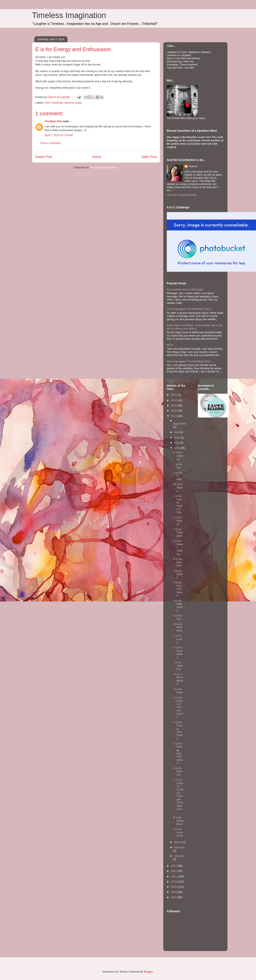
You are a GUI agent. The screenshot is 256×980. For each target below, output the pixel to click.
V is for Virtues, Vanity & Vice (178, 504)
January (179, 856)
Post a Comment (51, 143)
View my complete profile (182, 195)
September (180, 424)
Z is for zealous (178, 456)
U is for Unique (178, 521)
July (177, 432)
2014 (174, 416)
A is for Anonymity (178, 832)
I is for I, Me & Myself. (178, 679)
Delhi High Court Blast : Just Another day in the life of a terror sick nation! (195, 327)
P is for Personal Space (178, 589)
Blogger (148, 972)
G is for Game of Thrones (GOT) (178, 707)
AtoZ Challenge (54, 103)
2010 (174, 882)
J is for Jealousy (178, 666)
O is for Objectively (178, 606)
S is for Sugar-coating (178, 547)
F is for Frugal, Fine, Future (178, 730)
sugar (79, 103)
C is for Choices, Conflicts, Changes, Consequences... (178, 796)
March (178, 842)
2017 (174, 400)
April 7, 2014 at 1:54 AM (59, 135)
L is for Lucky (178, 639)
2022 (174, 395)
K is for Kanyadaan (178, 652)
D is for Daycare (178, 771)
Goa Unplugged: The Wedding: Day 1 (189, 361)
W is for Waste (178, 488)
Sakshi (193, 166)
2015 (174, 411)
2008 (174, 892)
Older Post (149, 157)
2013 (174, 866)
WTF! (170, 345)
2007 (174, 897)
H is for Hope (178, 691)
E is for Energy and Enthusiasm (178, 753)
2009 (174, 887)
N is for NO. (178, 617)
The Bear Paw (53, 121)
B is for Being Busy (178, 821)
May (177, 443)
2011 (174, 876)
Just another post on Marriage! (185, 289)
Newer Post (44, 157)
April (177, 448)
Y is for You (178, 466)
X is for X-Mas (178, 476)
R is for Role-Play (178, 562)
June (177, 437)
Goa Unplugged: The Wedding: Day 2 (189, 309)
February (179, 847)
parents (69, 103)
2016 (174, 405)
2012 (174, 871)
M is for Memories (178, 627)
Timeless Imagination (69, 15)
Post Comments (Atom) (104, 167)
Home (97, 157)
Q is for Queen (178, 574)
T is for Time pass (178, 532)
